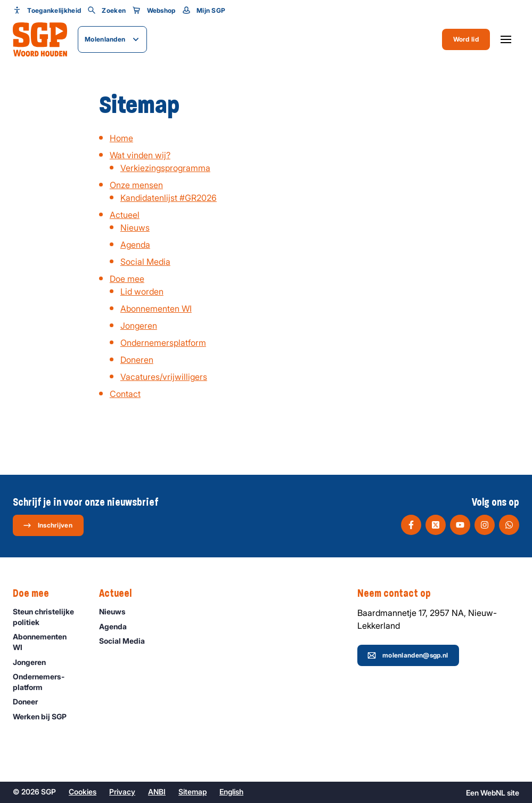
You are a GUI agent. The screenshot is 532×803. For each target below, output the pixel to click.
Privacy (122, 792)
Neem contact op (399, 594)
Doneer (30, 701)
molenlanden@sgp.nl (408, 655)
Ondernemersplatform (163, 343)
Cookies (83, 792)
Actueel (125, 215)
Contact (125, 394)
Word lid (466, 39)
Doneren (137, 360)
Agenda (135, 245)
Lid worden (142, 291)
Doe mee (127, 279)
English (231, 792)
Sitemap (193, 792)
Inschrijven (48, 525)
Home (121, 138)
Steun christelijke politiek (47, 617)
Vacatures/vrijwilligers (164, 377)
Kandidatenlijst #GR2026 (169, 198)
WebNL (493, 793)
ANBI (157, 792)
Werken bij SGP (44, 716)
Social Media (145, 262)
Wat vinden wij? (140, 155)
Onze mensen (136, 185)
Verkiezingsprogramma (165, 168)
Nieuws (135, 228)
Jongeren (139, 326)
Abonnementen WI (156, 309)
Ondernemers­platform (47, 682)
